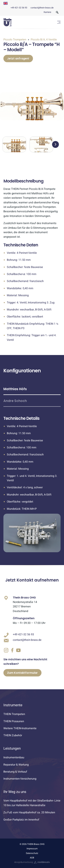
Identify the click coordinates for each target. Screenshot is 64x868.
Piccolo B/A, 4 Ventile (43, 40)
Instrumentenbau (14, 757)
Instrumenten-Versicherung (20, 779)
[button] (55, 144)
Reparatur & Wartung (16, 765)
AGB (32, 858)
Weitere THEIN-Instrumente (20, 728)
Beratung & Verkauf (15, 772)
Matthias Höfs (15, 389)
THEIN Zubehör (13, 735)
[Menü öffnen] (59, 22)
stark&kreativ (42, 862)
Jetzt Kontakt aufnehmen (32, 580)
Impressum (32, 849)
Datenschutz (32, 853)
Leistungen (12, 748)
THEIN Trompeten (14, 714)
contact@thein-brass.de (42, 8)
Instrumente (13, 705)
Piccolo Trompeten (15, 40)
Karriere (47, 12)
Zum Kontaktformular (22, 673)
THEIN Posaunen (14, 721)
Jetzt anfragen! (18, 59)
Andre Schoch (15, 401)
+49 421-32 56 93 (19, 8)
